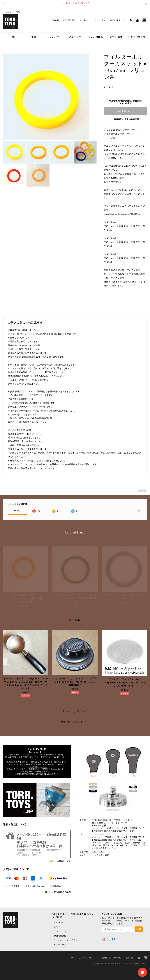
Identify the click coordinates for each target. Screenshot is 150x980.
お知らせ (84, 20)
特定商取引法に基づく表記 (111, 958)
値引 (34, 37)
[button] (5, 662)
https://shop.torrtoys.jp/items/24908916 (122, 214)
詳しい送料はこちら (61, 861)
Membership (118, 20)
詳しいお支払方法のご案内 (58, 892)
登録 (139, 929)
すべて (17, 511)
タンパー (54, 37)
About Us (69, 20)
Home (56, 20)
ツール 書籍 (116, 37)
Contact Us (59, 945)
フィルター (75, 37)
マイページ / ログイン (67, 940)
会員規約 (129, 958)
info (13, 37)
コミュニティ (99, 20)
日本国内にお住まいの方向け (125, 119)
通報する (142, 491)
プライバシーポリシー (87, 958)
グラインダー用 (137, 37)
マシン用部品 (96, 37)
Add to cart (125, 111)
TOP (72, 958)
